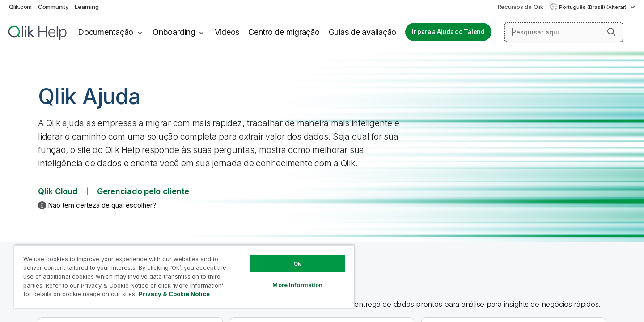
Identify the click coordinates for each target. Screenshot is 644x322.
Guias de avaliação (363, 32)
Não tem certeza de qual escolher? (102, 205)
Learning (87, 7)
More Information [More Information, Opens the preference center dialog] (297, 285)
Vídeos (227, 32)
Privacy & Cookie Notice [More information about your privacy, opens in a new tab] (174, 294)
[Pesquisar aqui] (564, 32)
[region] (184, 276)
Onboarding (174, 32)
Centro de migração (284, 32)
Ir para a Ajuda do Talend (448, 32)
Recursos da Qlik (521, 7)
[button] (611, 32)
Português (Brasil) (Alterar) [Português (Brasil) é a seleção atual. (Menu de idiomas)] (593, 7)
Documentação (106, 32)
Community (53, 7)
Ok (297, 263)
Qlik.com (20, 7)
